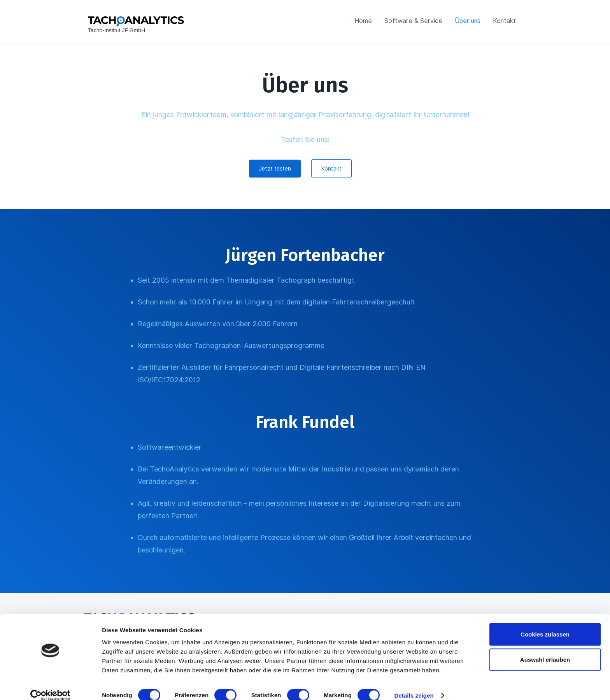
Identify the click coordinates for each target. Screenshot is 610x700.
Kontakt (504, 21)
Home (363, 21)
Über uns (468, 21)
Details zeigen (414, 685)
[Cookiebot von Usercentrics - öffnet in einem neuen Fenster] (50, 685)
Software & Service (413, 21)
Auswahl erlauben (545, 649)
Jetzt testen (275, 169)
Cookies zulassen (545, 623)
